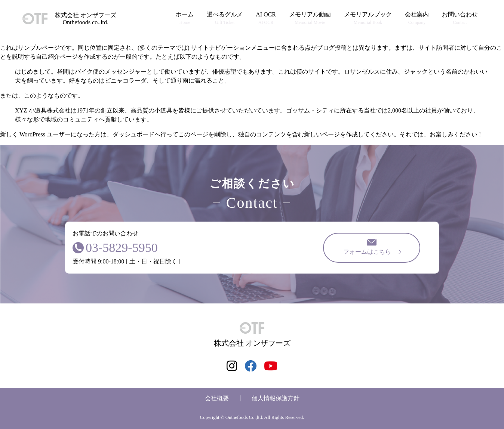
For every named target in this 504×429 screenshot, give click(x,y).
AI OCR (266, 18)
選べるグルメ (225, 18)
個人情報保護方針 (276, 398)
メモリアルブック (368, 18)
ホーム (185, 18)
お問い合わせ (460, 18)
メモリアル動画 (310, 18)
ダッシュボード (133, 134)
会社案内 (417, 18)
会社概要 (217, 398)
